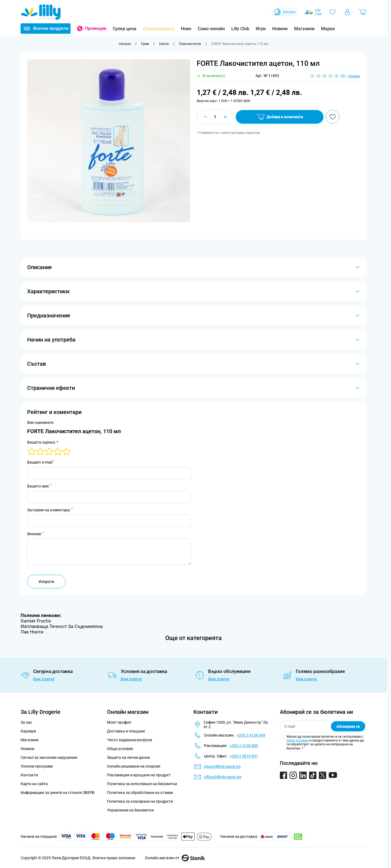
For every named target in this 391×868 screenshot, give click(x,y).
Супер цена (125, 29)
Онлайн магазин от (175, 858)
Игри (261, 29)
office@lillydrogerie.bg (223, 777)
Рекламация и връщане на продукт (139, 775)
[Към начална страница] (125, 44)
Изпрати (46, 582)
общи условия (298, 740)
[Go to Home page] (41, 12)
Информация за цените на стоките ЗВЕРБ (58, 793)
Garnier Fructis (36, 621)
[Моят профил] (347, 12)
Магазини (304, 29)
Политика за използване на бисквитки (142, 784)
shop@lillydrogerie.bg (222, 766)
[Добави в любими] (333, 117)
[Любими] (333, 12)
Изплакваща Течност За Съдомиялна (62, 626)
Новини (280, 29)
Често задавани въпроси (130, 740)
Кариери (28, 731)
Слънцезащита (159, 29)
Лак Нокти (32, 632)
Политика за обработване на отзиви (140, 793)
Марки (328, 29)
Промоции (95, 28)
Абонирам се (348, 726)
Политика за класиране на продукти (140, 801)
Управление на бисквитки (130, 810)
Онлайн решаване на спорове (134, 766)
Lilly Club (240, 29)
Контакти (29, 775)
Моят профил (119, 722)
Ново (186, 29)
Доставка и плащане (126, 731)
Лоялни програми (37, 766)
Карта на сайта (34, 784)
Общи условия (120, 749)
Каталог (285, 12)
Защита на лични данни (128, 757)
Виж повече (44, 679)
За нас (26, 722)
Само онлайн (211, 29)
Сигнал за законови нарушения (49, 757)
